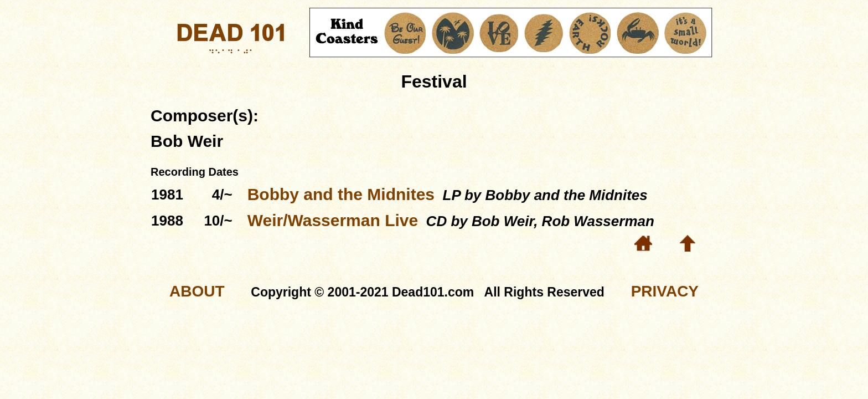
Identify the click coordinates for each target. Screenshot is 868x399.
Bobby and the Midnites (341, 194)
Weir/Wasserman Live (333, 220)
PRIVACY (665, 291)
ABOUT (197, 291)
